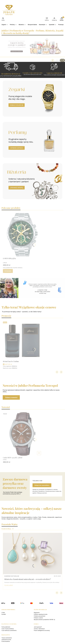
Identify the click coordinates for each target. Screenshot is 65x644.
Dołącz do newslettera (42, 485)
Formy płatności (6, 627)
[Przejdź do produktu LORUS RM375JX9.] (22, 235)
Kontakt (4, 614)
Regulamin (37, 613)
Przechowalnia (6, 641)
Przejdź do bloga (8, 529)
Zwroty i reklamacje (39, 629)
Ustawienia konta (6, 640)
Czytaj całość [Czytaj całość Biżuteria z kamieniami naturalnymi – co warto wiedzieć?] (9, 585)
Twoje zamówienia (7, 638)
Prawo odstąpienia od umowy (42, 630)
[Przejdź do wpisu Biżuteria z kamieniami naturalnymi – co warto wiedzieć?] (32, 554)
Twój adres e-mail (37, 481)
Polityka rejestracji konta (41, 614)
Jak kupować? (38, 627)
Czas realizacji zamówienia (9, 630)
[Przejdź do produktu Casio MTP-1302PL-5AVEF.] (22, 434)
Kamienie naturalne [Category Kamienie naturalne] (12, 576)
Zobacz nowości (11, 397)
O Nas (3, 613)
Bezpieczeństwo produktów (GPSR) (44, 620)
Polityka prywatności (40, 616)
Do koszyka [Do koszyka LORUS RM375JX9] (8, 271)
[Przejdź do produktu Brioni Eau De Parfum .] (22, 340)
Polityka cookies (38, 618)
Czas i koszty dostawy (8, 629)
